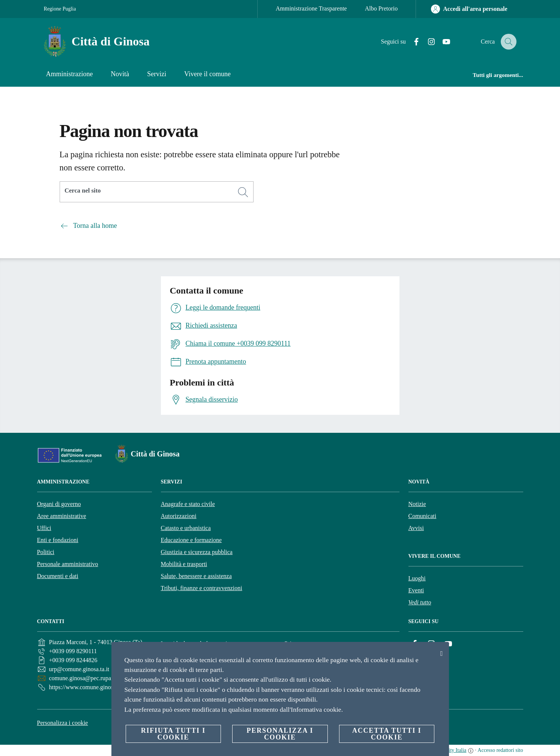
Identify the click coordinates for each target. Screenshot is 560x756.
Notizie (417, 504)
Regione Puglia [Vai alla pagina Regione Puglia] (60, 9)
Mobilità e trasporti (184, 564)
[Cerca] (507, 42)
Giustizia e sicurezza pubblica (197, 552)
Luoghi (417, 578)
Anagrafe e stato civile (188, 504)
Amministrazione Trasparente (311, 8)
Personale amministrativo (68, 564)
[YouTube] (441, 42)
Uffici (44, 528)
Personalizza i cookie (63, 723)
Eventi (416, 590)
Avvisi (416, 528)
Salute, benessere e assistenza (196, 576)
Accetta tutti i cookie (387, 734)
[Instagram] (426, 42)
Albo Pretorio (381, 8)
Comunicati (423, 516)
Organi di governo (59, 504)
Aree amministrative (62, 516)
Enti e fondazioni (58, 540)
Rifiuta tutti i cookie (173, 734)
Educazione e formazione (191, 540)
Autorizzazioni (179, 516)
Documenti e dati (58, 576)
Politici (46, 552)
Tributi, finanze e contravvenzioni (202, 588)
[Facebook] (411, 42)
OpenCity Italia (450, 750)
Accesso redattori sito (500, 750)
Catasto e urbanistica (186, 528)
